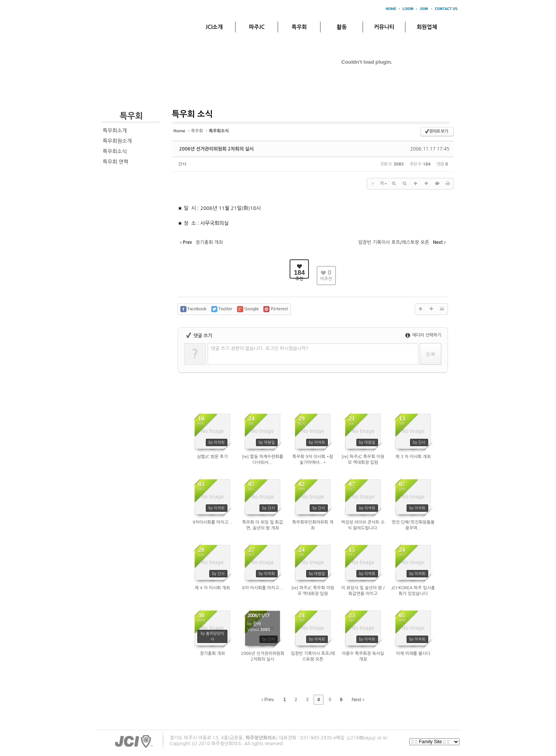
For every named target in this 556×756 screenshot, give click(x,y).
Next (358, 700)
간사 (182, 164)
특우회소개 (115, 131)
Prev (268, 700)
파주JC (257, 27)
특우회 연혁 (115, 162)
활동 (342, 27)
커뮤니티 (384, 27)
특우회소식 (115, 151)
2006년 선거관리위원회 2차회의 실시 (216, 149)
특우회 (299, 27)
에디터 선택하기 (423, 335)
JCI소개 (214, 27)
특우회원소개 (117, 141)
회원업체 (427, 27)
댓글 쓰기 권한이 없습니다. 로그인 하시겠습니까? (260, 348)
